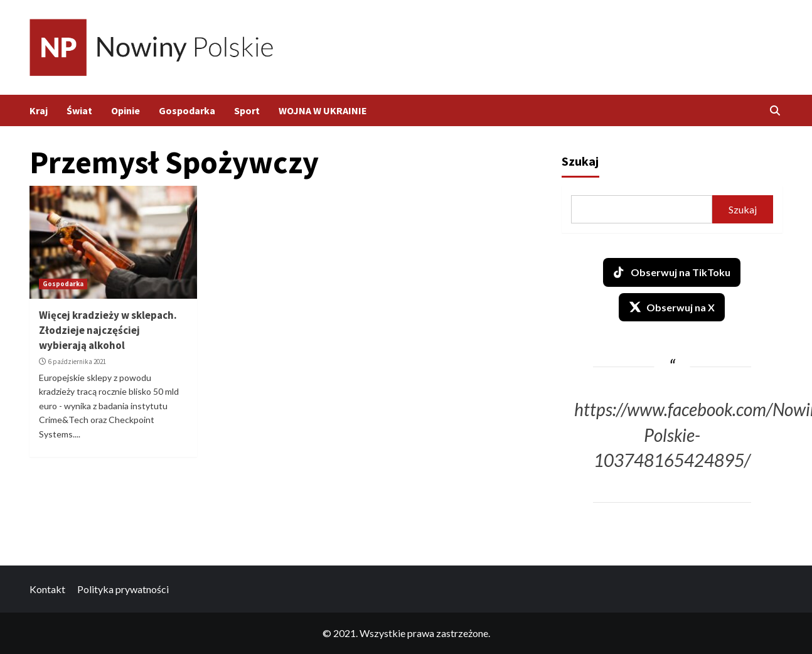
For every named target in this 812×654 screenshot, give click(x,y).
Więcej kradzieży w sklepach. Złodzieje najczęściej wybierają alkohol (108, 330)
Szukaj (580, 161)
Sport (247, 110)
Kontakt (47, 589)
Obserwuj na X (672, 307)
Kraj (39, 110)
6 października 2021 (77, 362)
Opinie (126, 110)
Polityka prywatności (123, 589)
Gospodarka (187, 110)
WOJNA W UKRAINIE (323, 110)
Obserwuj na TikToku (672, 272)
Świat (79, 110)
